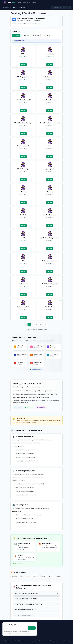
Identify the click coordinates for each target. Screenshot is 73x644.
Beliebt (36, 35)
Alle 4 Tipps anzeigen (19, 564)
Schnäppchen (27, 2)
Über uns (46, 641)
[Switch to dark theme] (68, 2)
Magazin (34, 2)
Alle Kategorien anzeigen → (36, 369)
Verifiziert (26, 35)
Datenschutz (67, 641)
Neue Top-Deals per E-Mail (11, 625)
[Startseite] (9, 2)
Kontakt (53, 641)
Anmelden (32, 628)
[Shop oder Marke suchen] (61, 8)
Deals (20, 2)
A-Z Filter (46, 35)
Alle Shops (16, 35)
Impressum (59, 641)
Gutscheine (8, 8)
